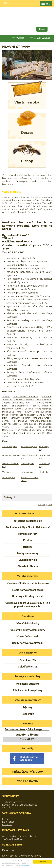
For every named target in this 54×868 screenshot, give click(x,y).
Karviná (19, 409)
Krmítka (28, 540)
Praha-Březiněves (19, 406)
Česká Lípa (17, 403)
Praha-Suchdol (44, 427)
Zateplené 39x (28, 660)
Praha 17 (30, 433)
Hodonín (26, 418)
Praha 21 (23, 421)
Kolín (5, 406)
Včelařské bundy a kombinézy (28, 630)
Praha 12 (40, 430)
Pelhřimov (7, 409)
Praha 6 (47, 406)
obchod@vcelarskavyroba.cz (19, 836)
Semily (6, 421)
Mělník (48, 403)
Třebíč (13, 421)
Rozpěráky (28, 714)
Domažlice (7, 430)
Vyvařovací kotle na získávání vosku (28, 583)
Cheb (31, 430)
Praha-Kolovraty (43, 400)
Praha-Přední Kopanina (26, 397)
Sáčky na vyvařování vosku (28, 643)
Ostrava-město (18, 400)
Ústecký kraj (27, 472)
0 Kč (6, 3)
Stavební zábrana (28, 566)
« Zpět (41, 505)
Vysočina (7, 472)
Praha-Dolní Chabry (41, 418)
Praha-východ (18, 433)
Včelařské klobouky (28, 623)
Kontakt (7, 825)
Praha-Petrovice (10, 415)
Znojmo (6, 403)
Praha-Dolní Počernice (40, 421)
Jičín (8, 433)
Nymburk (47, 397)
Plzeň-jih (35, 406)
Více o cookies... (25, 865)
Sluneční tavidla (28, 560)
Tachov (6, 397)
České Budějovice (42, 412)
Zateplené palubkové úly (28, 521)
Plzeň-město (21, 430)
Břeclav (28, 427)
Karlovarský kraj (10, 447)
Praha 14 (40, 433)
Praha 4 (20, 412)
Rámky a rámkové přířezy (28, 690)
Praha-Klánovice (43, 409)
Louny (28, 412)
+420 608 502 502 (12, 839)
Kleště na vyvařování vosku (28, 590)
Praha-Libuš (8, 412)
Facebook (8, 850)
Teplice (6, 400)
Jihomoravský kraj (11, 455)
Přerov (16, 427)
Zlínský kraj (44, 472)
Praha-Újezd (45, 424)
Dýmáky (28, 707)
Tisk (50, 505)
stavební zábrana (27, 735)
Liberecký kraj (28, 464)
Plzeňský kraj (9, 478)
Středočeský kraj (29, 447)
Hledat (42, 29)
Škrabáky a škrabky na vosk (28, 596)
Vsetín (5, 427)
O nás (6, 819)
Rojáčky (28, 547)
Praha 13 (29, 403)
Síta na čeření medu (28, 636)
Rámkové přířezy (28, 534)
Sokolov (39, 403)
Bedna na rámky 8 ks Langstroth (27, 729)
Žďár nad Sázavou (12, 424)
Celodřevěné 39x (28, 667)
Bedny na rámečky (28, 553)
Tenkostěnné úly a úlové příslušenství (28, 527)
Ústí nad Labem (27, 415)
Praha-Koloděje (30, 424)
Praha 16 (30, 400)
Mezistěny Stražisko (28, 684)
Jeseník (29, 409)
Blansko (40, 415)
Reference (8, 822)
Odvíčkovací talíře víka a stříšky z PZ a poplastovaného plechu (28, 605)
